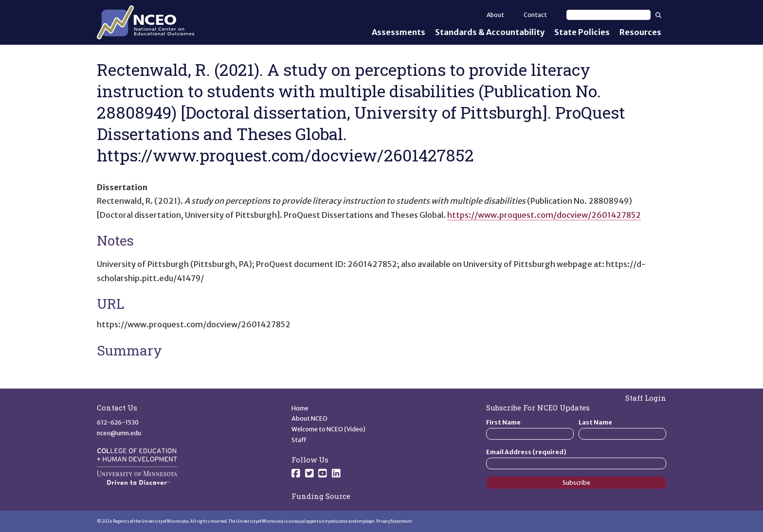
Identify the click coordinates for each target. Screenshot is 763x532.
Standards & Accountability (490, 32)
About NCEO (309, 418)
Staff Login (646, 398)
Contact (535, 15)
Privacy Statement (394, 521)
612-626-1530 (118, 422)
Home (300, 408)
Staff (299, 440)
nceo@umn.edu (119, 433)
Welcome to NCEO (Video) (328, 429)
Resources (640, 32)
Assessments (399, 32)
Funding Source (321, 496)
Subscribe (576, 483)
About (495, 15)
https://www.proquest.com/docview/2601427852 (544, 215)
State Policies (582, 32)
